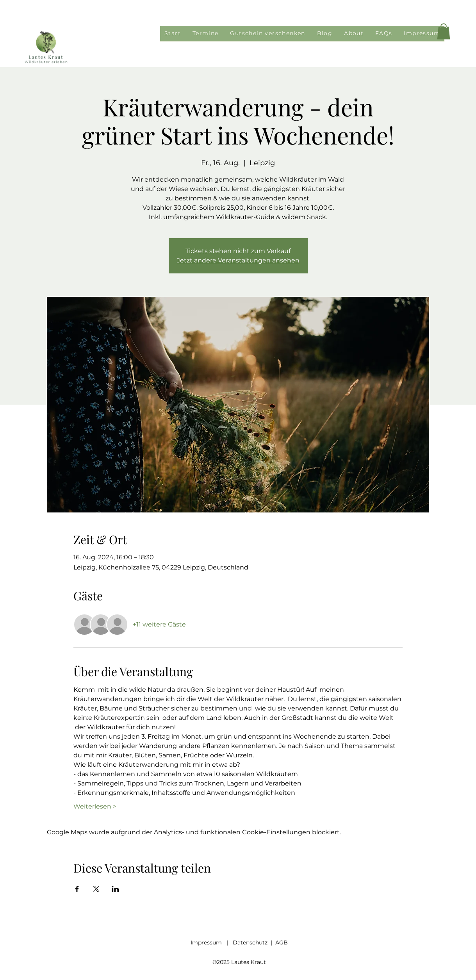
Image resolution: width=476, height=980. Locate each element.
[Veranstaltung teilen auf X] (96, 889)
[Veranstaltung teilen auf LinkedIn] (115, 889)
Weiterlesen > (95, 806)
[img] (46, 63)
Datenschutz (250, 943)
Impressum (206, 943)
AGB (282, 943)
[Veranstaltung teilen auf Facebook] (77, 889)
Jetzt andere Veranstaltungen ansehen (238, 260)
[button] (444, 31)
